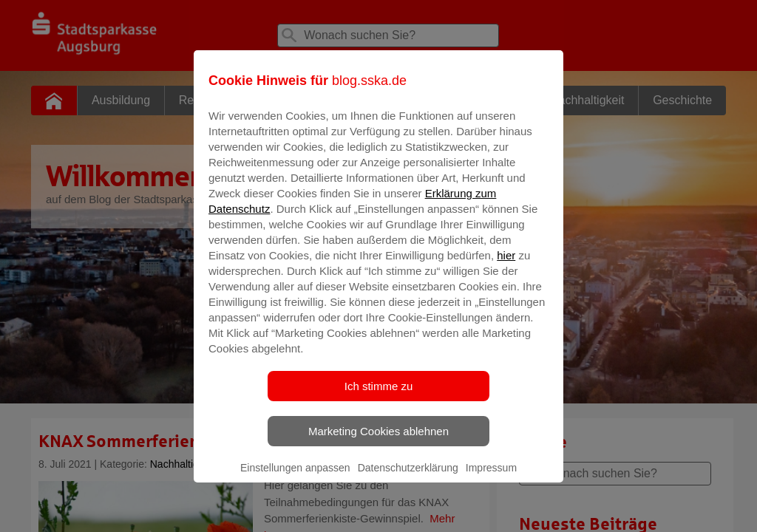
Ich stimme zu (379, 396)
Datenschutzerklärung (408, 478)
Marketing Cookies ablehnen (378, 441)
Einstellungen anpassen (295, 478)
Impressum (491, 478)
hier (506, 266)
